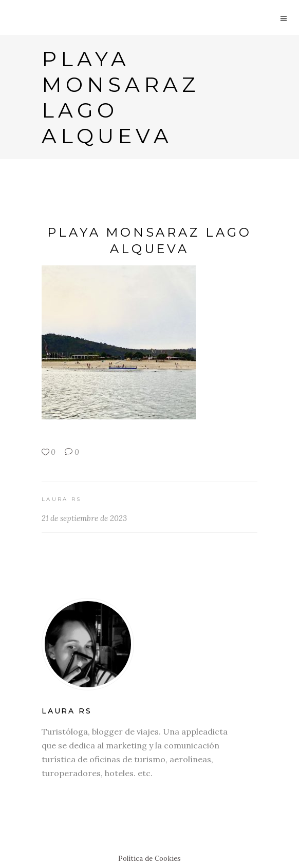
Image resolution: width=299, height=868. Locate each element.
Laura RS (61, 499)
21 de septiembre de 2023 (84, 518)
